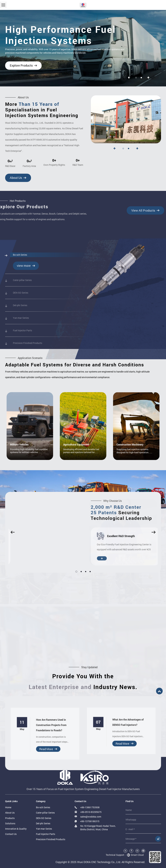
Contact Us (11, 834)
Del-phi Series (43, 823)
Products (10, 818)
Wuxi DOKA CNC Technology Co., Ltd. (99, 862)
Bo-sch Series (43, 807)
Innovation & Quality (16, 829)
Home (8, 807)
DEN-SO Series (44, 818)
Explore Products (21, 65)
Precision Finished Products (51, 839)
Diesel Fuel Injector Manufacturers (119, 789)
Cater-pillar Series (45, 813)
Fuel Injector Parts (46, 834)
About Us (14, 178)
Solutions (10, 823)
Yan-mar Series (44, 829)
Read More (45, 740)
